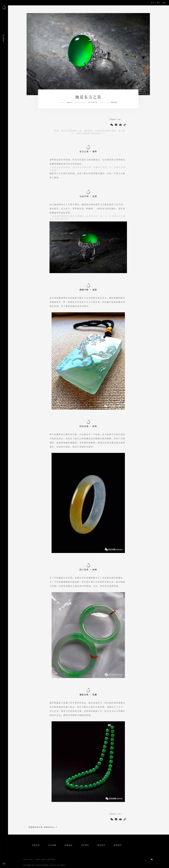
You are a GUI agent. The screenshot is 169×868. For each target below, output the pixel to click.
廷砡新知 (85, 845)
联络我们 (118, 845)
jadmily (70, 102)
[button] (5, 863)
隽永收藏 (52, 845)
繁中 (159, 3)
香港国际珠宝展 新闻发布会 (41, 827)
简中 (153, 3)
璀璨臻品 (69, 845)
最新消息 (114, 102)
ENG (164, 3)
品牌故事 (36, 845)
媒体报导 (101, 845)
